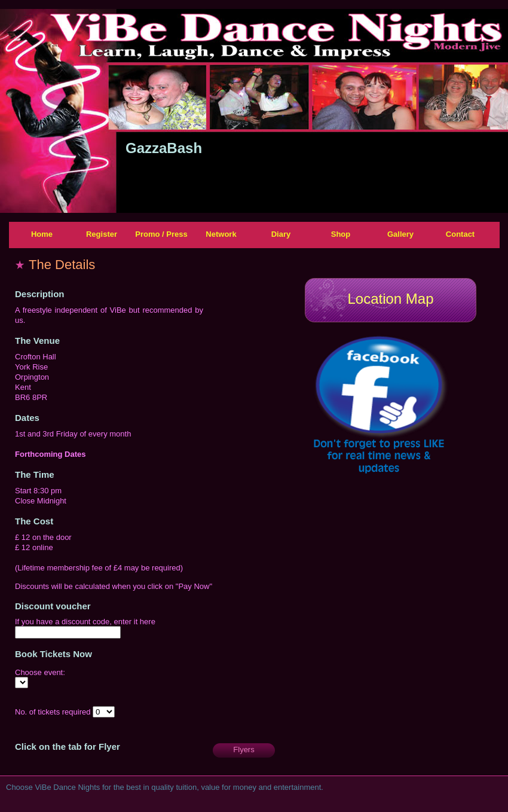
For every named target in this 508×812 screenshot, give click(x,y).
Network (221, 234)
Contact (460, 234)
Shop (341, 234)
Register (102, 234)
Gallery (400, 234)
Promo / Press (161, 234)
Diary (281, 234)
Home (42, 234)
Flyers (244, 750)
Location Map (390, 299)
